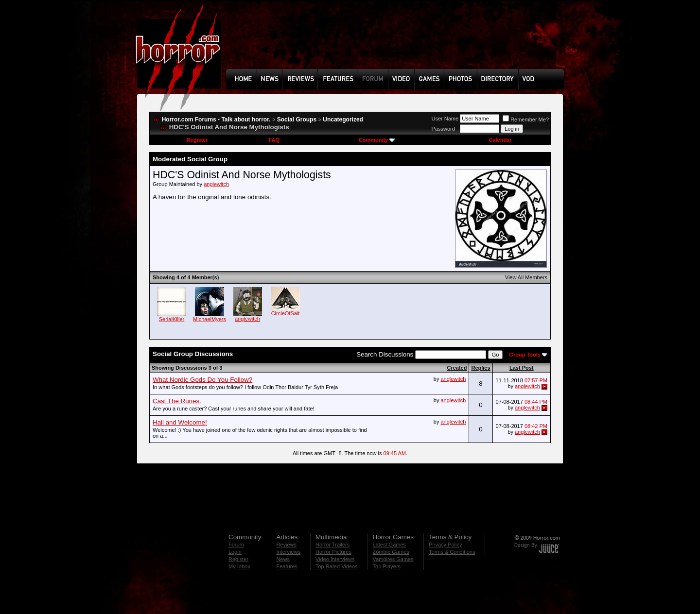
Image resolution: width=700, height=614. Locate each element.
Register (197, 140)
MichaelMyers (210, 319)
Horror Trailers (332, 545)
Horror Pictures (333, 552)
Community (377, 140)
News (283, 559)
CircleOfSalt (286, 313)
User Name (445, 119)
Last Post (522, 368)
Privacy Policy (445, 545)
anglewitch (216, 184)
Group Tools (525, 355)
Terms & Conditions (452, 552)
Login (235, 552)
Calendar (500, 140)
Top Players (387, 566)
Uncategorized (343, 119)
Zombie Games (391, 552)
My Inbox (239, 566)
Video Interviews (335, 559)
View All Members (526, 277)
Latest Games (389, 545)
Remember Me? (526, 119)
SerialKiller (172, 319)
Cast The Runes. (177, 401)
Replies (481, 368)
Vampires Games (393, 559)
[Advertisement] (398, 42)
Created (457, 368)
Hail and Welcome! (180, 422)
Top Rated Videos (337, 566)
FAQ (274, 140)
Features (287, 566)
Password (443, 129)
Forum (236, 545)
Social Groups (297, 119)
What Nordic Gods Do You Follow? (202, 380)
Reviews (286, 545)
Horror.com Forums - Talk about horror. (216, 119)
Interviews (288, 552)
